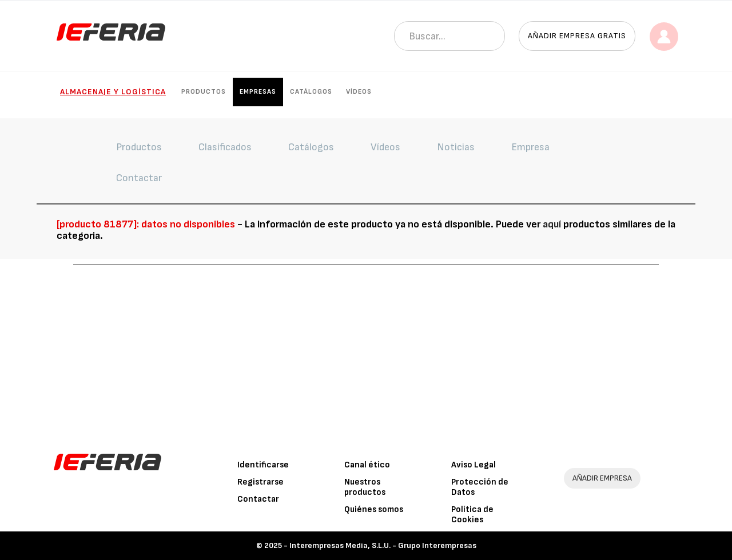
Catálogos (311, 92)
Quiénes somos (374, 509)
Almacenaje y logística (113, 92)
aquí (552, 224)
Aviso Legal (474, 465)
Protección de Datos (480, 487)
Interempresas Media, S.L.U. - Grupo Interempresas (383, 545)
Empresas (258, 92)
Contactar (258, 499)
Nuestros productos (365, 487)
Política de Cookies (472, 515)
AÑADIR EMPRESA (602, 478)
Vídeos (359, 92)
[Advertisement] (366, 351)
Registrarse (260, 482)
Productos (204, 92)
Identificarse (263, 465)
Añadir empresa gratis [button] (577, 36)
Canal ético (367, 465)
